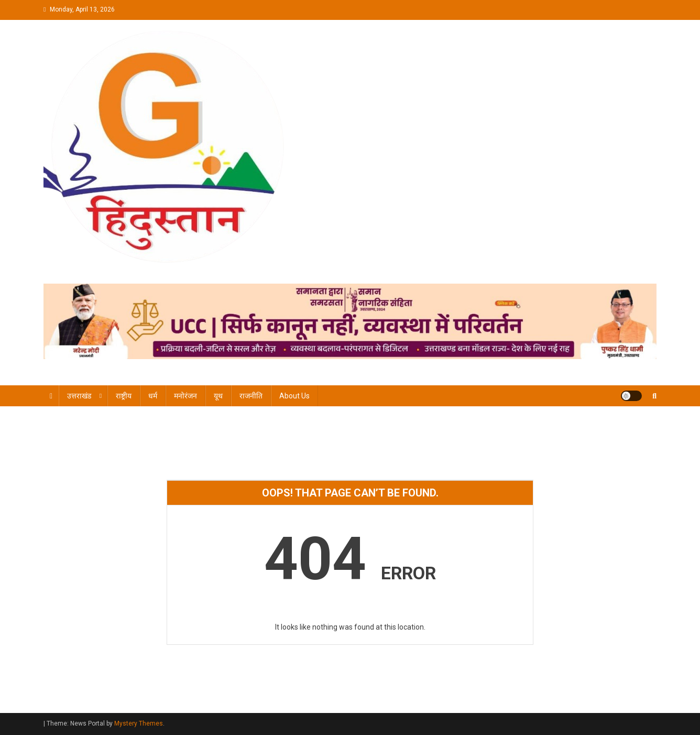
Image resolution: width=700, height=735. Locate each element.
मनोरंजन (185, 396)
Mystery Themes (139, 723)
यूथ (218, 396)
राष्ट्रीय (124, 396)
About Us (294, 396)
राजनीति (251, 396)
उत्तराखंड (79, 396)
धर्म (153, 396)
